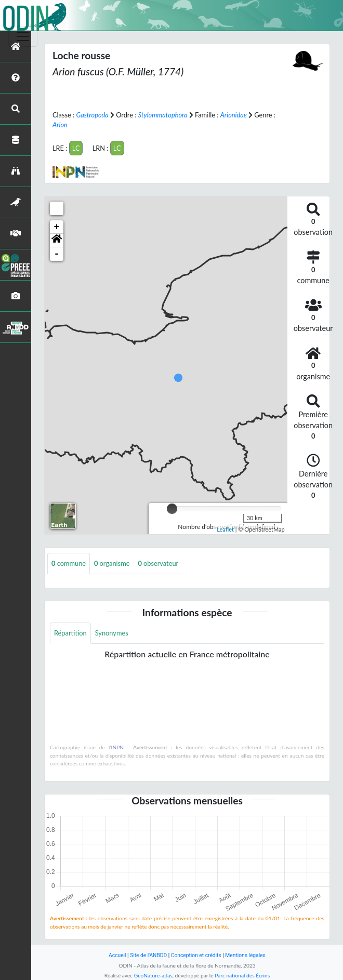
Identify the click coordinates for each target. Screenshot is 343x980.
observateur (158, 563)
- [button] (57, 254)
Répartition (70, 633)
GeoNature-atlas (153, 975)
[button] (57, 241)
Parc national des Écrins (242, 975)
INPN (118, 747)
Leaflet (225, 529)
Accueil (117, 955)
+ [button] (57, 227)
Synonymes (112, 633)
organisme (112, 563)
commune (69, 563)
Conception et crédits (196, 955)
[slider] (172, 509)
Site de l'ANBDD (148, 955)
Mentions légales (245, 955)
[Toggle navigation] (23, 36)
